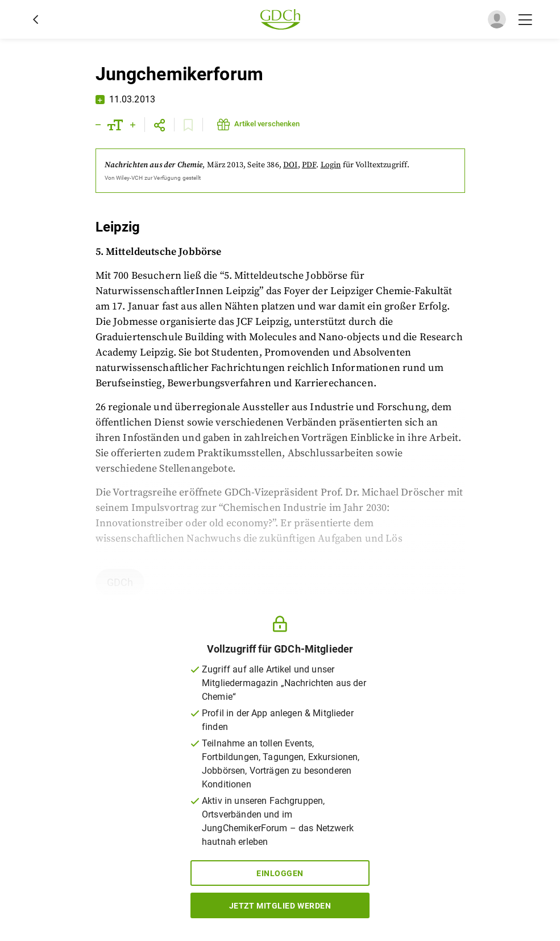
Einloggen (280, 873)
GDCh (120, 582)
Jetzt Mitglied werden (280, 906)
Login (331, 165)
